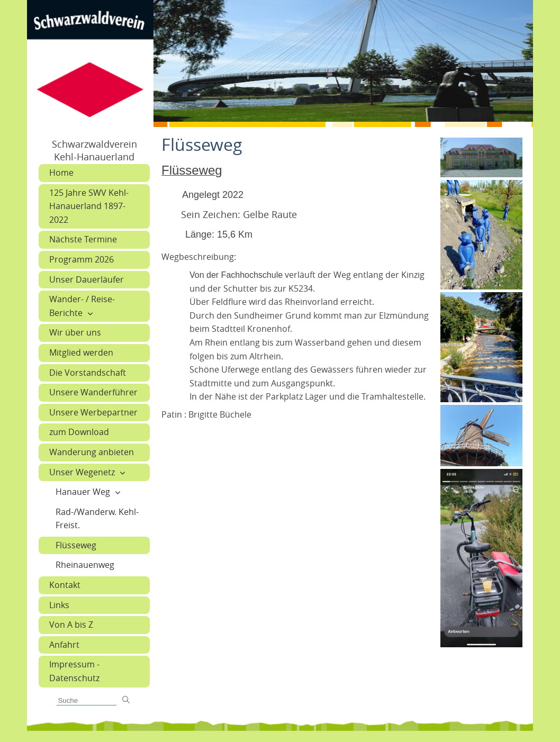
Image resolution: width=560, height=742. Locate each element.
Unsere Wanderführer (93, 392)
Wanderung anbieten (92, 452)
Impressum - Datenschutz (74, 671)
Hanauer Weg (83, 492)
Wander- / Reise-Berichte (82, 306)
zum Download (79, 432)
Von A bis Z (71, 625)
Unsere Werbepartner (93, 412)
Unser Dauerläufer (87, 279)
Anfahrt (64, 645)
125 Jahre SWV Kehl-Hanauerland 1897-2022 (89, 206)
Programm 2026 (82, 259)
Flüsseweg (76, 545)
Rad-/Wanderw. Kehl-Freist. (97, 519)
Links (59, 605)
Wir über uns (75, 332)
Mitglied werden (81, 352)
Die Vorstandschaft (88, 373)
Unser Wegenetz (82, 472)
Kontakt (65, 585)
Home (61, 173)
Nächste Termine (83, 239)
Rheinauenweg (85, 565)
